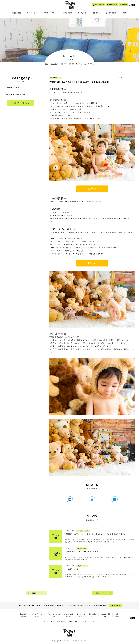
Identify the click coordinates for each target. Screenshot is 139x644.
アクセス (117, 606)
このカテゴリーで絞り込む (20, 103)
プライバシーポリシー (90, 621)
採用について (74, 621)
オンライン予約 (47, 621)
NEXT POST (100, 593)
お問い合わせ (61, 621)
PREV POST (36, 593)
